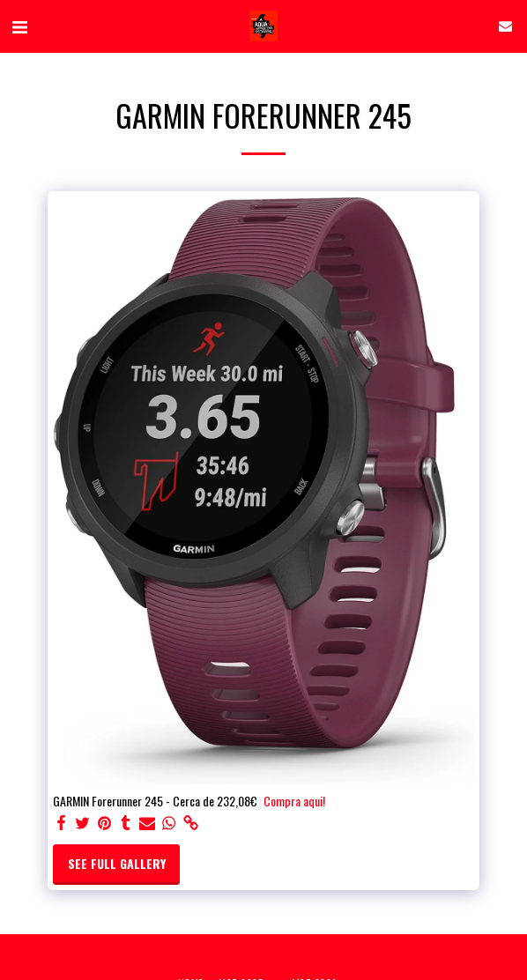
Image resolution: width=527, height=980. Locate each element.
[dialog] (328, 670)
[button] (19, 26)
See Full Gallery (117, 863)
